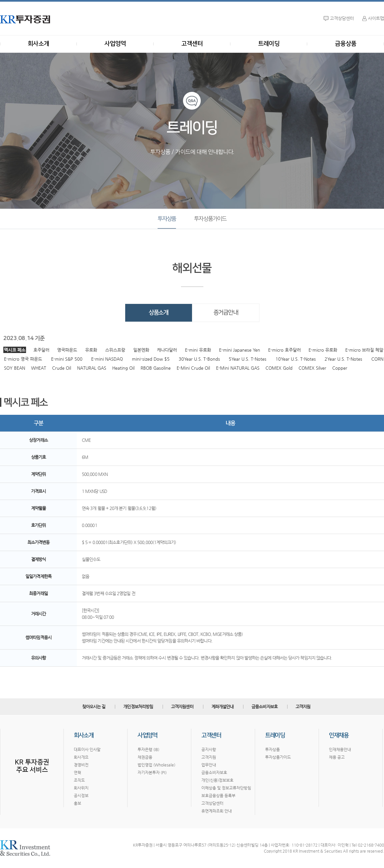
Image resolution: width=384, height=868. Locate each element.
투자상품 (167, 219)
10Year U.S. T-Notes (296, 359)
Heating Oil (123, 368)
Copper (340, 368)
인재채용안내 (340, 749)
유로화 (91, 350)
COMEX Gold (279, 368)
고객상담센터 (212, 803)
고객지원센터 (182, 707)
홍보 (77, 803)
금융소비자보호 (264, 707)
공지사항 (209, 749)
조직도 (79, 780)
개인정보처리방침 (138, 707)
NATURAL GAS (92, 368)
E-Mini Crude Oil (193, 368)
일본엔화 (141, 350)
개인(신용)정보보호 (217, 780)
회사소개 (38, 44)
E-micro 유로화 (323, 350)
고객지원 (303, 707)
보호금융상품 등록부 (218, 796)
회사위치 (81, 788)
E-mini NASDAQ (107, 359)
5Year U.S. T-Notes (248, 359)
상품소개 (158, 313)
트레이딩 (269, 44)
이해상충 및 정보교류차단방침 (226, 788)
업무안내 (209, 765)
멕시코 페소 (15, 350)
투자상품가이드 (210, 219)
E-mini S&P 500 (67, 359)
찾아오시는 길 (94, 707)
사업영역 (115, 44)
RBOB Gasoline (156, 368)
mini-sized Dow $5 (151, 359)
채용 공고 (337, 757)
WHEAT (39, 368)
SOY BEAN (15, 368)
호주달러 (41, 350)
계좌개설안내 (223, 707)
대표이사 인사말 (87, 749)
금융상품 (346, 44)
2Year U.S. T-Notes (343, 359)
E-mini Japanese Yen (240, 350)
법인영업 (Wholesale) (156, 765)
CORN (377, 359)
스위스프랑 (115, 350)
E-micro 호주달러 (284, 350)
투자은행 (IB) (148, 749)
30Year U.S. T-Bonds (199, 359)
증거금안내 (226, 313)
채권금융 (145, 757)
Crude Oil (62, 368)
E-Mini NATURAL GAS (238, 368)
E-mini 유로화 (198, 350)
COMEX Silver (312, 368)
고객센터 (192, 44)
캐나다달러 (167, 350)
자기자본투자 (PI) (152, 772)
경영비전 (81, 765)
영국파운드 (67, 350)
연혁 (77, 772)
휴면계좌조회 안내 (217, 811)
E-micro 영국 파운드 (23, 359)
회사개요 (81, 757)
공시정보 (81, 796)
